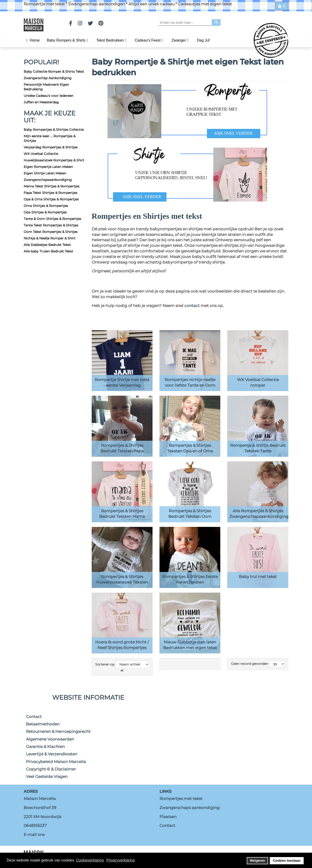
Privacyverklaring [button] (120, 860)
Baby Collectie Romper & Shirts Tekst (54, 72)
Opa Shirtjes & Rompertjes (45, 212)
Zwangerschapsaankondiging (48, 180)
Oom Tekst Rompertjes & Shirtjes (51, 232)
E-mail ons (34, 835)
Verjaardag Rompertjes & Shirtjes (51, 147)
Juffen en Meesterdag (41, 102)
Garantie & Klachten (45, 747)
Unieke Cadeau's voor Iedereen (49, 96)
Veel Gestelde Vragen (47, 777)
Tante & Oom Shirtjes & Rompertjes (52, 219)
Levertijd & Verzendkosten (52, 754)
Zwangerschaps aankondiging (190, 808)
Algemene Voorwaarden (50, 739)
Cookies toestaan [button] (287, 861)
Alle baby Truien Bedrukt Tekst (48, 251)
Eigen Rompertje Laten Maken (48, 167)
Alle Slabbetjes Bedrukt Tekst (47, 245)
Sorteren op (105, 664)
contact (192, 306)
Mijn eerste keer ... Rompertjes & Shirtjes (50, 138)
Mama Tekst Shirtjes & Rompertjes (52, 186)
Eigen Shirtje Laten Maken (45, 173)
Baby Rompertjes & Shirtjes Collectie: (54, 130)
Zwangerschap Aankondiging (48, 78)
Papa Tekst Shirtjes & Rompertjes (50, 193)
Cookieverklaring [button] (90, 860)
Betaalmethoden (43, 724)
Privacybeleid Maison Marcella (56, 762)
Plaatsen (168, 817)
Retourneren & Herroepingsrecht (58, 731)
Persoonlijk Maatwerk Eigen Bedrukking (46, 87)
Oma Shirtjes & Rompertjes (46, 206)
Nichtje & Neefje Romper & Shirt (50, 238)
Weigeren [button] (258, 861)
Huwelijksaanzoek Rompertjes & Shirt (54, 160)
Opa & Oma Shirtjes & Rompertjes (51, 199)
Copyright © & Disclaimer (51, 769)
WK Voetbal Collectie (41, 154)
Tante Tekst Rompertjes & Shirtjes (51, 225)
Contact (34, 717)
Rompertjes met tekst (181, 799)
